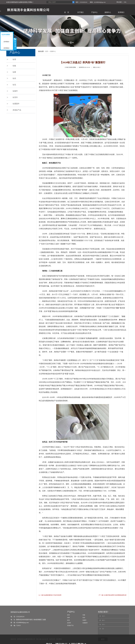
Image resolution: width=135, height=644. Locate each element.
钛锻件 (15, 91)
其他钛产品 (17, 110)
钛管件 (15, 97)
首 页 (67, 12)
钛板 (14, 66)
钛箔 (14, 85)
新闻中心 (108, 12)
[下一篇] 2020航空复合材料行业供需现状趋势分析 (113, 595)
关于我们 (80, 12)
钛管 (14, 59)
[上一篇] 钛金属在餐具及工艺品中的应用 (50, 595)
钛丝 (14, 78)
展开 (15, 44)
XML (125, 2)
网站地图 (119, 2)
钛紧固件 (16, 104)
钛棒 (14, 72)
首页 (47, 51)
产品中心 (94, 12)
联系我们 (121, 12)
